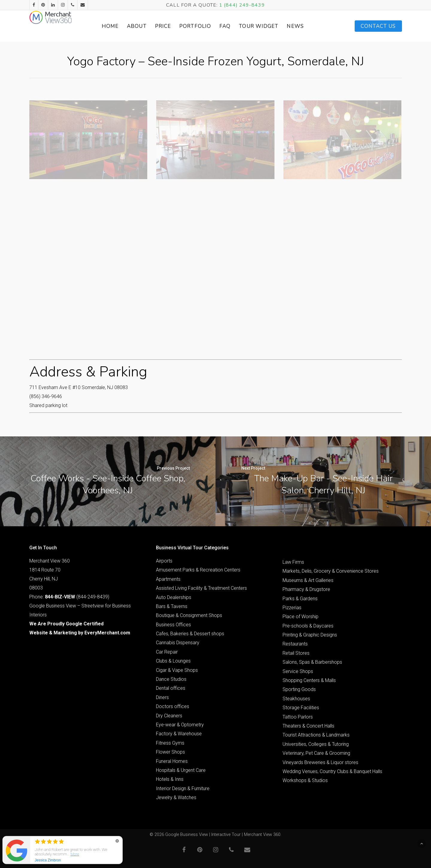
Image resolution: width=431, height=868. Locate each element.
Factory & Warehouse (179, 734)
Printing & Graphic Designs (310, 635)
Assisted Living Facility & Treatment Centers (201, 588)
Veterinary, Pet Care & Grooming (316, 753)
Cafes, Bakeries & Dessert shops (190, 634)
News (308, 26)
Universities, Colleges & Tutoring (316, 744)
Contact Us (378, 26)
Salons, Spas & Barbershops (312, 662)
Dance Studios (171, 679)
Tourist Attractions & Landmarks (316, 735)
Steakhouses (296, 699)
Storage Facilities (301, 708)
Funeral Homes (172, 761)
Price (176, 26)
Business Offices (173, 625)
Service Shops (298, 671)
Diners (162, 697)
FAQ (238, 26)
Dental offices (171, 688)
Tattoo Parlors (298, 717)
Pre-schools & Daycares (308, 626)
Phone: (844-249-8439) (69, 597)
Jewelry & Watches (176, 797)
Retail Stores (296, 653)
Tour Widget (271, 26)
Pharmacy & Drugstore (306, 589)
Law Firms (293, 562)
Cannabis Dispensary (178, 643)
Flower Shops (170, 752)
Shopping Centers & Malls (309, 680)
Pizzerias (292, 608)
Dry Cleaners (169, 716)
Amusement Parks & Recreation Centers (198, 570)
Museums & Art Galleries (308, 580)
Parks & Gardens (300, 599)
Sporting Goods (299, 689)
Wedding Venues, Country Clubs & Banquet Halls (332, 771)
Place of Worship (301, 617)
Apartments (168, 579)
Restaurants (295, 644)
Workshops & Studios (305, 780)
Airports (164, 561)
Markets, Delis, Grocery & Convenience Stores (331, 571)
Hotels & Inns (170, 779)
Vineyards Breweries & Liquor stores (320, 762)
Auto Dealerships (174, 597)
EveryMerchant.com (107, 633)
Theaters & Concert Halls (308, 726)
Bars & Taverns (172, 606)
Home (123, 26)
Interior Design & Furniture (183, 788)
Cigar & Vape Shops (177, 670)
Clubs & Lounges (173, 661)
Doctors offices (173, 706)
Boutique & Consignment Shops (189, 615)
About (150, 26)
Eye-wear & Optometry (180, 725)
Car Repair (167, 652)
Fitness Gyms (170, 743)
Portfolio (208, 26)
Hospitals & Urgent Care (181, 770)
